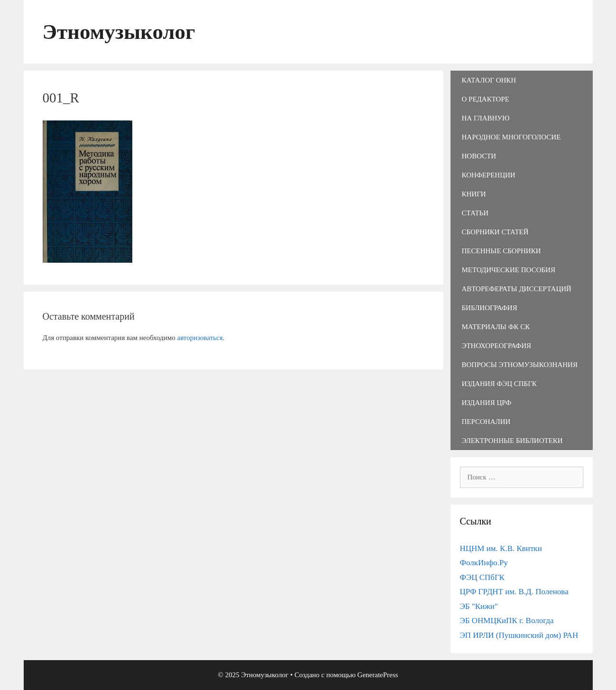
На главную (486, 118)
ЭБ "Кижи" (479, 606)
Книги (474, 194)
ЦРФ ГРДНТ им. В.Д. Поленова (514, 592)
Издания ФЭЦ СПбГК (499, 384)
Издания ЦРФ (487, 403)
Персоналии (486, 422)
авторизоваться (200, 338)
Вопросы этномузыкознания (520, 365)
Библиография (490, 308)
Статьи (475, 213)
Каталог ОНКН (489, 80)
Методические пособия (509, 270)
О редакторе (486, 99)
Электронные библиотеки (512, 441)
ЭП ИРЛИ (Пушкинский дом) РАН (519, 635)
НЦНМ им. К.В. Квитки (501, 548)
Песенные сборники (501, 251)
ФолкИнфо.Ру (484, 563)
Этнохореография (496, 346)
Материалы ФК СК (496, 327)
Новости (479, 156)
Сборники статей (495, 232)
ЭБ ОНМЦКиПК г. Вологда (507, 621)
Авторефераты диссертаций (517, 289)
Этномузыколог (119, 32)
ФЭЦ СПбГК (483, 577)
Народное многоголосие (511, 137)
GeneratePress (378, 675)
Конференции (489, 175)
